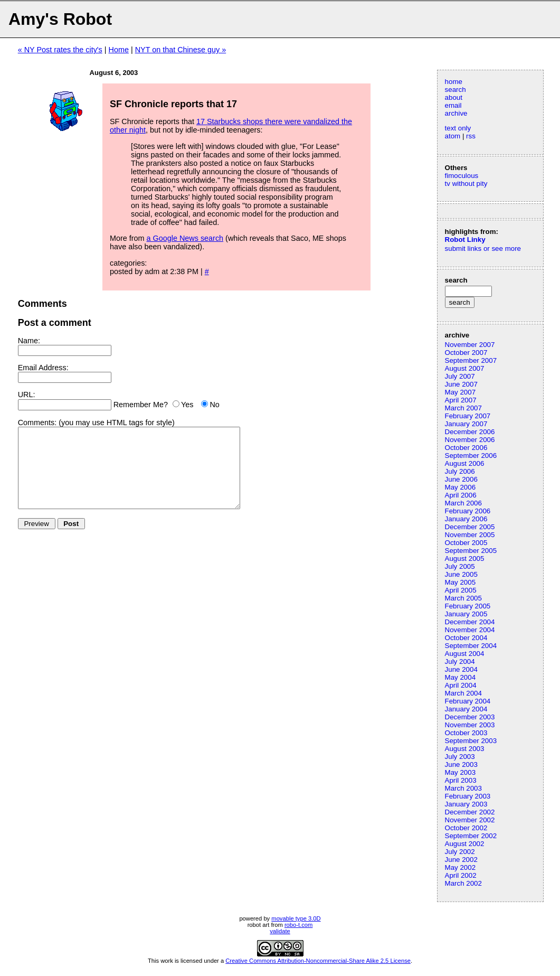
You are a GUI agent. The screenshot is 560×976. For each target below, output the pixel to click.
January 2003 (466, 804)
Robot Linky (465, 240)
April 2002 (461, 875)
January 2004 (466, 709)
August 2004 (465, 654)
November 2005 (470, 535)
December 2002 (470, 812)
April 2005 (461, 590)
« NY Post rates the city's (60, 50)
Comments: (37, 423)
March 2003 (463, 788)
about (454, 97)
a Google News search (185, 238)
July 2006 (460, 471)
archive (456, 113)
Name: (29, 341)
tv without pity (466, 184)
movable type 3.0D (296, 918)
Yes (187, 405)
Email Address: (43, 368)
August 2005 (465, 559)
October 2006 (466, 448)
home (454, 82)
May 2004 (461, 677)
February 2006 (468, 511)
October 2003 (466, 733)
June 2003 (461, 764)
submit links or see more (483, 248)
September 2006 (471, 456)
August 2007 (465, 368)
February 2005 (468, 606)
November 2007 (470, 345)
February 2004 (468, 701)
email (453, 105)
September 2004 (471, 646)
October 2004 (466, 638)
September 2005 (471, 551)
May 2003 (461, 772)
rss (471, 136)
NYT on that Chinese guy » (181, 50)
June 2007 (461, 384)
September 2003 (471, 741)
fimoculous (462, 176)
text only (458, 128)
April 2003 (461, 780)
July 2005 (460, 566)
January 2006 (466, 519)
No (214, 405)
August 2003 (465, 749)
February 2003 (468, 796)
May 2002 (461, 867)
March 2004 (463, 693)
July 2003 (460, 757)
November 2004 (470, 630)
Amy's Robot (60, 19)
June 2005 (461, 574)
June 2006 (461, 479)
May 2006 (461, 487)
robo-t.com (298, 925)
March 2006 (463, 503)
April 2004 (461, 685)
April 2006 (461, 495)
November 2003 (470, 725)
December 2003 (470, 717)
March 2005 (463, 598)
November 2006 (470, 440)
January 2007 (466, 424)
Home (119, 50)
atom (453, 136)
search (455, 90)
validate (280, 931)
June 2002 (461, 860)
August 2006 (465, 463)
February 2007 (468, 416)
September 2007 (471, 360)
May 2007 (461, 392)
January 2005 (466, 614)
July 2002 (460, 852)
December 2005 (470, 527)
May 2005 (461, 582)
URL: (27, 395)
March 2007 (463, 408)
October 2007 (466, 353)
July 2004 (460, 661)
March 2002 (463, 883)
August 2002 (465, 844)
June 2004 (461, 669)
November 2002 (470, 820)
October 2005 (466, 543)
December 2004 (470, 622)
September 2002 (471, 836)
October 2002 (466, 828)
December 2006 (470, 432)
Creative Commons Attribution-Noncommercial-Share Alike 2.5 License (318, 961)
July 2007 (460, 376)
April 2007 (461, 400)
